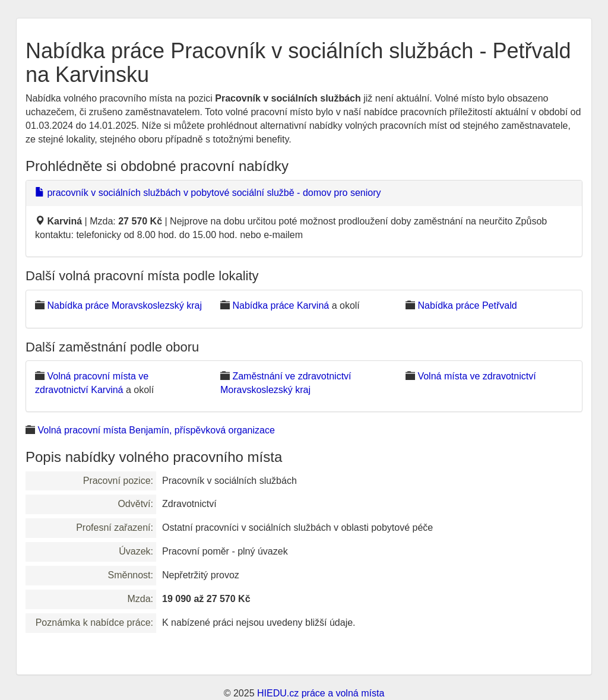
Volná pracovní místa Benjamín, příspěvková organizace (156, 430)
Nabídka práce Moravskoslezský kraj (124, 305)
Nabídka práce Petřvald (467, 305)
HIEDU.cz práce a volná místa (321, 693)
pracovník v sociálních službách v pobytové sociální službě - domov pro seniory (208, 193)
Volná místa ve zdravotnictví (476, 376)
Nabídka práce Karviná (281, 305)
